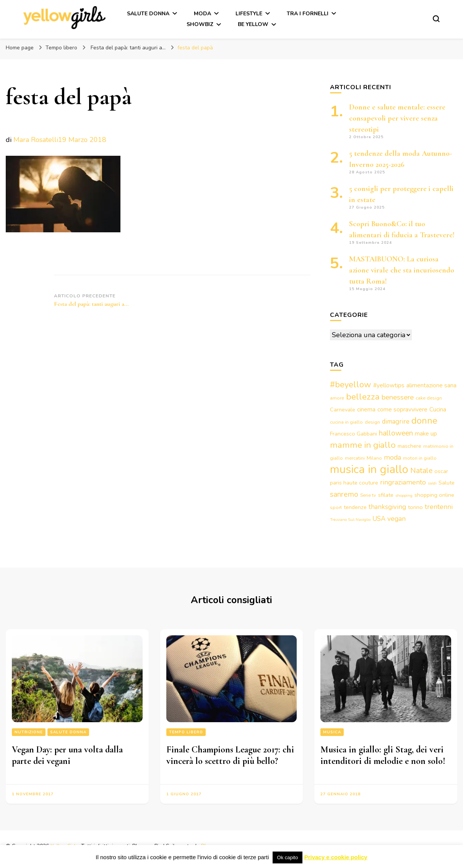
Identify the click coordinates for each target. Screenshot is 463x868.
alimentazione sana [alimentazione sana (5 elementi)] (431, 385)
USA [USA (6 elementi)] (379, 519)
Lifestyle (249, 14)
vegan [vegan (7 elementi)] (396, 519)
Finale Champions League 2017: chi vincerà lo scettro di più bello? (230, 755)
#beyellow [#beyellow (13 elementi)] (351, 385)
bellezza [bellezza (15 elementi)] (363, 397)
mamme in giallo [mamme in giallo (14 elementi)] (363, 445)
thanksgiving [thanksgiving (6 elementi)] (387, 507)
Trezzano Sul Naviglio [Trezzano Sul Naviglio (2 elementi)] (350, 520)
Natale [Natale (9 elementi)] (421, 471)
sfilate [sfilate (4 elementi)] (386, 495)
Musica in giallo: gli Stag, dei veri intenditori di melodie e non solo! (383, 755)
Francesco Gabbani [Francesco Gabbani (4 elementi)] (353, 434)
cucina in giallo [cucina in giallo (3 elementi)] (346, 422)
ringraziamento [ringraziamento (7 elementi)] (403, 482)
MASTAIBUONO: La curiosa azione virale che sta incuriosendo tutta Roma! (402, 270)
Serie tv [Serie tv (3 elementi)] (368, 495)
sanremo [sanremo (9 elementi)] (344, 494)
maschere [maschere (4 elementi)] (409, 446)
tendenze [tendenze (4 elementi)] (355, 507)
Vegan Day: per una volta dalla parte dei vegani (67, 755)
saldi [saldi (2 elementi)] (432, 483)
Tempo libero (61, 48)
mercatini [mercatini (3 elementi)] (355, 458)
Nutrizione (29, 732)
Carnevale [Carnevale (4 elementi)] (343, 410)
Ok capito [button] (288, 857)
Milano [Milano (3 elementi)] (374, 458)
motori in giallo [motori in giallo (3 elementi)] (420, 458)
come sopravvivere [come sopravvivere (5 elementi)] (402, 410)
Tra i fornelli (308, 14)
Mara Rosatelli (36, 140)
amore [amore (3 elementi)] (337, 398)
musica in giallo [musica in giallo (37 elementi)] (369, 469)
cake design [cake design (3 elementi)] (429, 398)
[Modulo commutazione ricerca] (436, 19)
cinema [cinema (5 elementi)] (366, 410)
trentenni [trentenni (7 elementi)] (439, 507)
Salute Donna (148, 14)
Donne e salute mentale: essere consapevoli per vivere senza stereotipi (397, 118)
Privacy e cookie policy (336, 857)
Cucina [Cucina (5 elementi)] (438, 410)
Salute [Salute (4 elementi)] (447, 483)
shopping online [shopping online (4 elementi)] (434, 495)
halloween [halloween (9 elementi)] (396, 433)
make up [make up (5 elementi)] (426, 434)
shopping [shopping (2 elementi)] (404, 495)
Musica (332, 732)
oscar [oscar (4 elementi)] (441, 471)
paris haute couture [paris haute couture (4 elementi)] (354, 483)
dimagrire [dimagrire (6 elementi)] (396, 422)
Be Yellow (253, 24)
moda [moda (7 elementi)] (392, 457)
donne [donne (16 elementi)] (424, 421)
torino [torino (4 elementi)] (415, 507)
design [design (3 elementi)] (372, 422)
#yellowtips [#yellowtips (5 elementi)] (389, 385)
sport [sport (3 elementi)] (336, 507)
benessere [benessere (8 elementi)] (398, 397)
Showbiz (200, 24)
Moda (202, 14)
